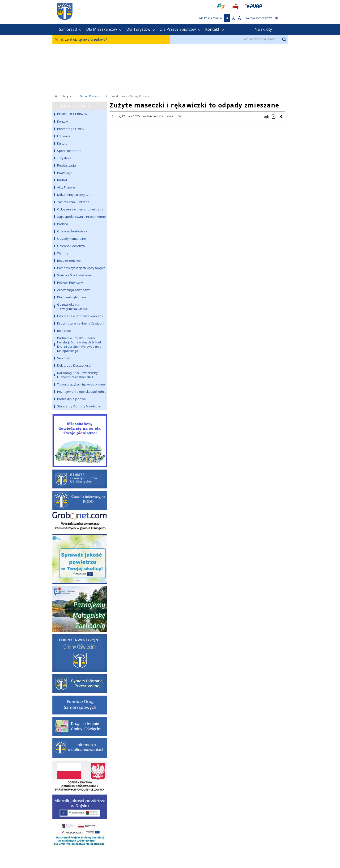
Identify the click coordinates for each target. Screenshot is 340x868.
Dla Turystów (141, 29)
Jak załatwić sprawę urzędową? (82, 40)
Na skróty (263, 29)
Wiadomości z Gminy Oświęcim (132, 96)
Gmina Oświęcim (91, 96)
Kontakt (215, 29)
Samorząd (70, 29)
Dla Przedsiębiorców (180, 29)
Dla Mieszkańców (104, 29)
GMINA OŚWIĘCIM (75, 106)
